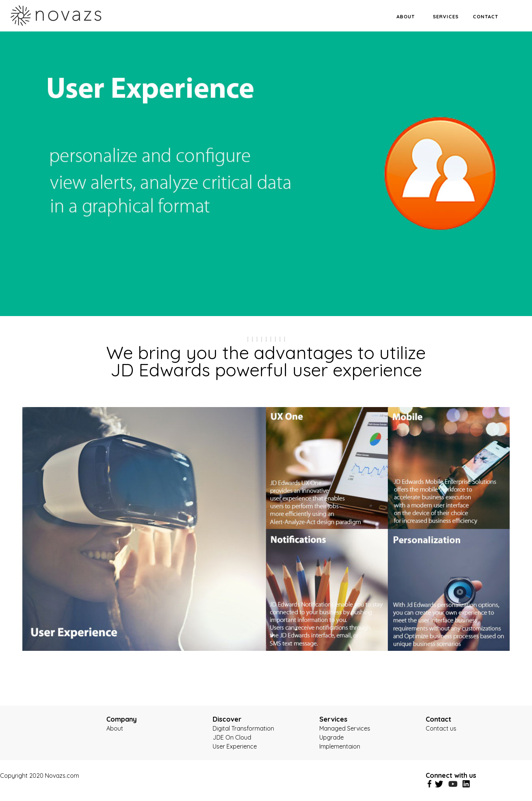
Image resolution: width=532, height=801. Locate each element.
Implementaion (340, 746)
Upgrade (332, 737)
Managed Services (345, 728)
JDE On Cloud (232, 737)
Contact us (441, 728)
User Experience (235, 746)
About (115, 728)
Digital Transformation (243, 728)
